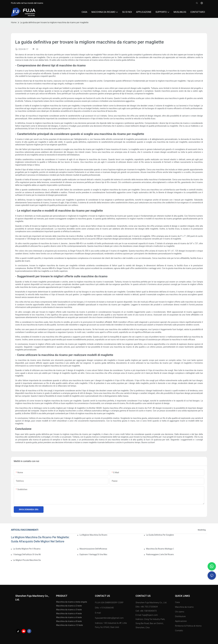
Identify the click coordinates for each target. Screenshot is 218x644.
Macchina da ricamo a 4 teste (69, 613)
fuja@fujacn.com (150, 615)
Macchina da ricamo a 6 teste (69, 617)
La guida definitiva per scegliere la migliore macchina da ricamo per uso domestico (160, 535)
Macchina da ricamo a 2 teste (69, 606)
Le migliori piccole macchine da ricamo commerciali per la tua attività (27, 560)
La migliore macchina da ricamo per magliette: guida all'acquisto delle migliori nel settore (40, 539)
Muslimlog (202, 530)
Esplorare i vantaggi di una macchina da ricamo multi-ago (93, 554)
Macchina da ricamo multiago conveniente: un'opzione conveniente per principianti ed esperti (160, 549)
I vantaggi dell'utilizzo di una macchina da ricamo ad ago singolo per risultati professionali (27, 554)
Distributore (180, 616)
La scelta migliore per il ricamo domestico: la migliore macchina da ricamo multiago (27, 549)
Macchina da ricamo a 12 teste (70, 625)
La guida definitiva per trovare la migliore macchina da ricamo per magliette (54, 22)
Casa (177, 602)
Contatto (179, 631)
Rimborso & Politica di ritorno (188, 626)
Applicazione (181, 621)
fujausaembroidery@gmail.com (109, 618)
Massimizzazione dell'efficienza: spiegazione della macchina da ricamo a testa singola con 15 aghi (93, 549)
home (14, 22)
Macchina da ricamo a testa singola (72, 602)
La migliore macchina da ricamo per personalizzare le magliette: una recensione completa (93, 535)
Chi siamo (180, 612)
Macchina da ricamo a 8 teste (69, 621)
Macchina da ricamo (184, 607)
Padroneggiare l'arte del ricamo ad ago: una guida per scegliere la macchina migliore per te (160, 554)
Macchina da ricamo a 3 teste (69, 610)
